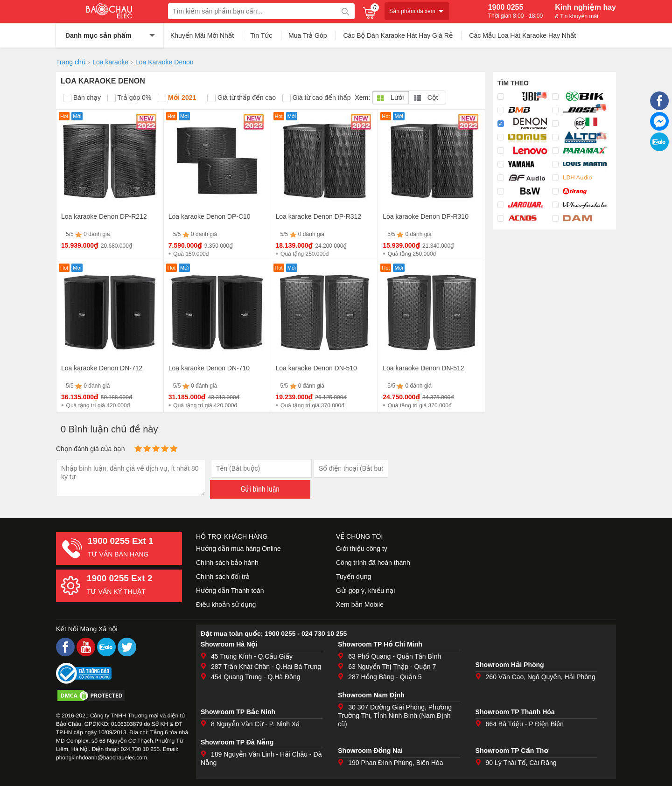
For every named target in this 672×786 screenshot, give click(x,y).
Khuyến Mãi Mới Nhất (202, 35)
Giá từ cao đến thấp (317, 98)
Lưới (390, 97)
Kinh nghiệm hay (585, 11)
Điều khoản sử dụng (226, 605)
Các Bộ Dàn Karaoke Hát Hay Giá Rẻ (398, 35)
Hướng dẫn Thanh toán (230, 591)
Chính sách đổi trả (223, 577)
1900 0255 (515, 11)
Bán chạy (82, 98)
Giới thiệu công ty (362, 549)
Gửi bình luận (260, 489)
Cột (426, 97)
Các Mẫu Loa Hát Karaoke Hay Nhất (522, 35)
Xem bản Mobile (360, 605)
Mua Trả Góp (308, 35)
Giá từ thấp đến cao (241, 98)
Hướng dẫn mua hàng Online (238, 549)
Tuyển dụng (353, 577)
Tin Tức (261, 35)
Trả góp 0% (129, 98)
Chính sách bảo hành (227, 563)
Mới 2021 (177, 98)
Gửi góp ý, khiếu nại (365, 591)
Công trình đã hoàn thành (373, 563)
